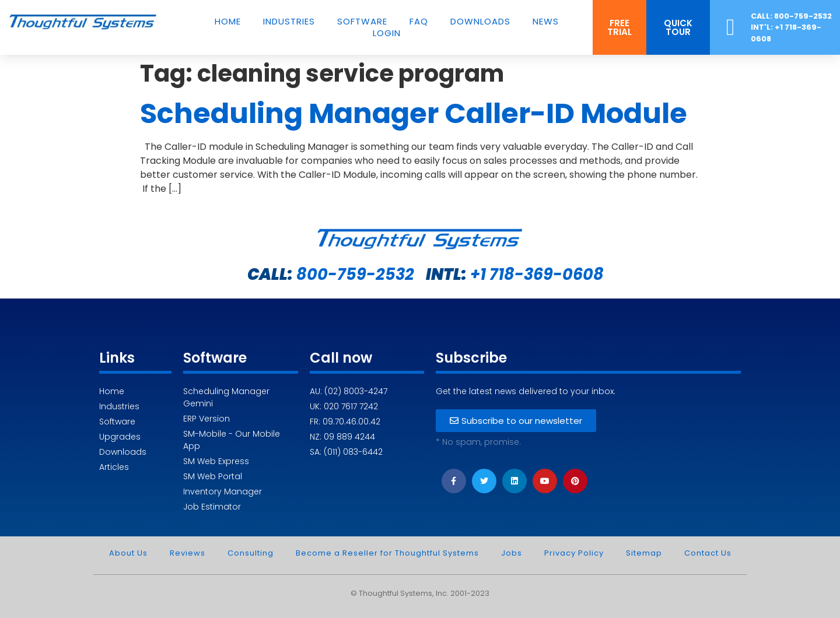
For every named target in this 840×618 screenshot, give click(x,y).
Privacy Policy (574, 553)
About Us (128, 553)
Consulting (251, 553)
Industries (289, 22)
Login (387, 33)
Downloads (480, 22)
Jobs (512, 553)
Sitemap (644, 553)
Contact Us (708, 553)
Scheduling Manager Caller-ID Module (414, 113)
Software (362, 22)
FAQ (419, 22)
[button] (619, 27)
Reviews (188, 553)
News (546, 22)
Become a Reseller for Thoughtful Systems (387, 553)
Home (228, 22)
